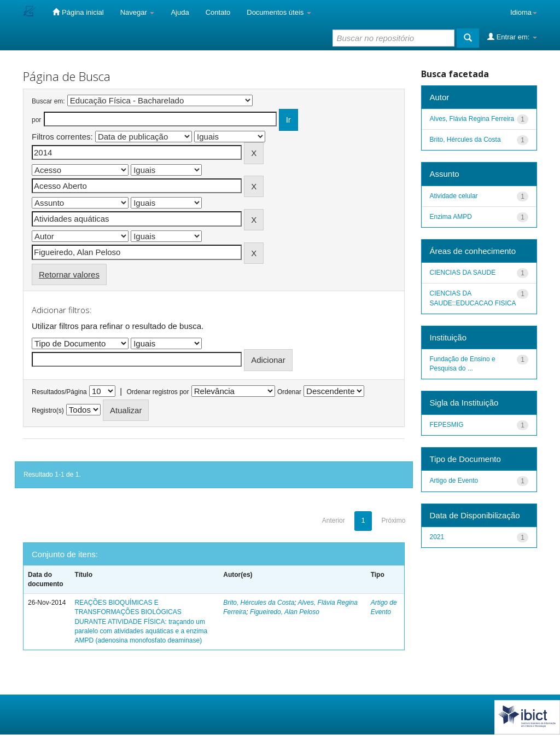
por (36, 120)
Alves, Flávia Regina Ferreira (472, 119)
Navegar (138, 12)
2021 (437, 537)
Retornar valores (69, 274)
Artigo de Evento (454, 481)
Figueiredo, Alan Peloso (285, 612)
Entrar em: (512, 37)
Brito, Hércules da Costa (259, 603)
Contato (218, 12)
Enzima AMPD (451, 217)
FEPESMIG (447, 425)
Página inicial (78, 12)
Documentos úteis (279, 12)
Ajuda (180, 12)
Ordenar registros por (157, 392)
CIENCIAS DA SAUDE (463, 273)
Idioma (524, 12)
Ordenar (289, 392)
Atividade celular (454, 196)
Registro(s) (48, 410)
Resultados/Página (59, 392)
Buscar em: (48, 101)
